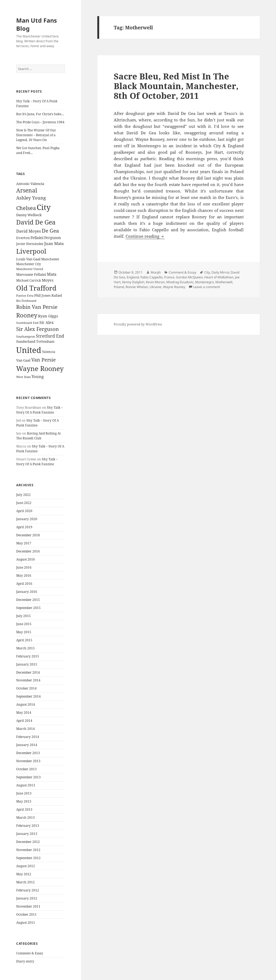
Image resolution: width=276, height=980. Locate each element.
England (133, 277)
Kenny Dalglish (133, 282)
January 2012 (27, 898)
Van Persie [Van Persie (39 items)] (44, 360)
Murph (156, 272)
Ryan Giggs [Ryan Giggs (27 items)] (48, 316)
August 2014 (26, 704)
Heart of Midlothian (219, 277)
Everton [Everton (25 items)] (23, 238)
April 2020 (24, 511)
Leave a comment (207, 287)
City (207, 272)
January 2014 (27, 745)
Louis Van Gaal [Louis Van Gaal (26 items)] (28, 259)
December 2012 (28, 842)
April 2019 (24, 527)
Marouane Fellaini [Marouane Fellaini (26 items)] (31, 274)
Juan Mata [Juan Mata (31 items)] (54, 243)
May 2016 (24, 575)
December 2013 (28, 753)
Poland (119, 287)
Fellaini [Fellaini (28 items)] (37, 238)
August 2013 (26, 785)
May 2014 (24, 713)
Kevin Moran (155, 282)
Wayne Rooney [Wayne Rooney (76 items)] (40, 368)
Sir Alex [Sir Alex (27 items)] (46, 322)
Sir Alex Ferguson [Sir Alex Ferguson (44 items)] (37, 329)
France (169, 277)
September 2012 (28, 858)
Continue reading (145, 236)
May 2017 (24, 543)
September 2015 (28, 608)
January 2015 (27, 664)
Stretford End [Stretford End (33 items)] (50, 336)
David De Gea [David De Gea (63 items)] (36, 222)
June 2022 (24, 503)
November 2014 (28, 680)
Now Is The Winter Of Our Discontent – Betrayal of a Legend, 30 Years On (36, 135)
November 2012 (28, 850)
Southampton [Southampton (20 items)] (26, 337)
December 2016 (28, 551)
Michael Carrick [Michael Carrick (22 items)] (29, 280)
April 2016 (24, 584)
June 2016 (24, 567)
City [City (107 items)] (44, 207)
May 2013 (24, 801)
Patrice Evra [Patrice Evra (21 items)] (25, 295)
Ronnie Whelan (137, 287)
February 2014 (28, 737)
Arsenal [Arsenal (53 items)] (27, 190)
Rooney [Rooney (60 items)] (27, 315)
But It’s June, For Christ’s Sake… (40, 114)
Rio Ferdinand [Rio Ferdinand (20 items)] (26, 301)
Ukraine (156, 287)
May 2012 (24, 874)
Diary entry (25, 961)
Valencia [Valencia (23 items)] (49, 352)
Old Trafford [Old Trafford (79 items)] (36, 288)
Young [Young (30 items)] (38, 376)
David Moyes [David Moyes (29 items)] (29, 231)
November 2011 (28, 906)
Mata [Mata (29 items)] (52, 274)
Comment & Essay (30, 953)
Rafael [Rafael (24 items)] (57, 295)
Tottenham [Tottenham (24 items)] (45, 342)
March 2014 (25, 729)
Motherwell (224, 282)
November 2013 (28, 761)
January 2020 (27, 519)
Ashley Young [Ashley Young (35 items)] (31, 198)
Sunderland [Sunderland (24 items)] (26, 342)
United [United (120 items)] (29, 350)
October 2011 (26, 914)
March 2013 (25, 818)
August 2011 (26, 923)
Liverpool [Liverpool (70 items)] (31, 251)
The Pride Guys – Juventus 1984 (40, 122)
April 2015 (24, 640)
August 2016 (26, 559)
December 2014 (28, 672)
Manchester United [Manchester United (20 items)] (30, 269)
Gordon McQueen (189, 277)
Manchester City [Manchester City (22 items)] (29, 264)
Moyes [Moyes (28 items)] (48, 280)
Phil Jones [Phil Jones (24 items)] (42, 295)
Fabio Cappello (151, 277)
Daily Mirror (220, 272)
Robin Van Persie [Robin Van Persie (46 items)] (37, 307)
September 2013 (28, 777)
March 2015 (25, 648)
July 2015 (23, 616)
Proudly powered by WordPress (138, 324)
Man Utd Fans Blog (37, 24)
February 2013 (28, 826)
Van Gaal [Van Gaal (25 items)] (23, 360)
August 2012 (26, 866)
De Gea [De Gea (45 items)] (50, 231)
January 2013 (27, 834)
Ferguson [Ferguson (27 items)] (53, 238)
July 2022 (23, 495)
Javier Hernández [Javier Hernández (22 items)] (30, 244)
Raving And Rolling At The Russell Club (38, 436)
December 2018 (28, 535)
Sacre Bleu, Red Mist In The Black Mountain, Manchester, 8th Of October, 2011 (176, 86)
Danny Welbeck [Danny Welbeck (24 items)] (29, 215)
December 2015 (28, 600)
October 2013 (26, 769)
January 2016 (27, 592)
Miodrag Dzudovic (180, 282)
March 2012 (25, 882)
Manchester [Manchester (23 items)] (50, 259)
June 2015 (24, 624)
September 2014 (28, 696)
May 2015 (24, 632)
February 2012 (28, 890)
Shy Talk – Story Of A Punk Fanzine (39, 410)
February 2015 (28, 656)
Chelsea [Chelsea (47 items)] (26, 208)
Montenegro (204, 282)
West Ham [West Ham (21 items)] (23, 377)
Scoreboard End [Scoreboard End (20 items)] (27, 323)
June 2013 (24, 793)
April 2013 (24, 809)
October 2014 (26, 688)
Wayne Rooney (174, 287)
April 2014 (24, 721)
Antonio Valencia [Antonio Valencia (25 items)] (30, 184)
